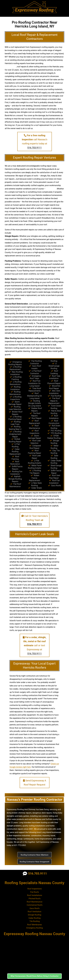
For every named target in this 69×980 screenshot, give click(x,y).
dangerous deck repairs (42, 813)
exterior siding (48, 816)
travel (53, 836)
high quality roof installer (47, 728)
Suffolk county (52, 819)
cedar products (18, 819)
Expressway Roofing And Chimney (21, 809)
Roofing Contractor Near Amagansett (34, 862)
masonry (46, 836)
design (8, 282)
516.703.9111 (34, 148)
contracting (11, 839)
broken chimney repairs (22, 813)
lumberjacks (29, 839)
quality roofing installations (34, 826)
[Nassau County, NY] (34, 955)
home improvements (43, 839)
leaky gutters (24, 816)
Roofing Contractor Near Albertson (34, 855)
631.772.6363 (20, 845)
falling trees (51, 189)
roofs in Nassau (35, 819)
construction (36, 836)
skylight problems (14, 826)
